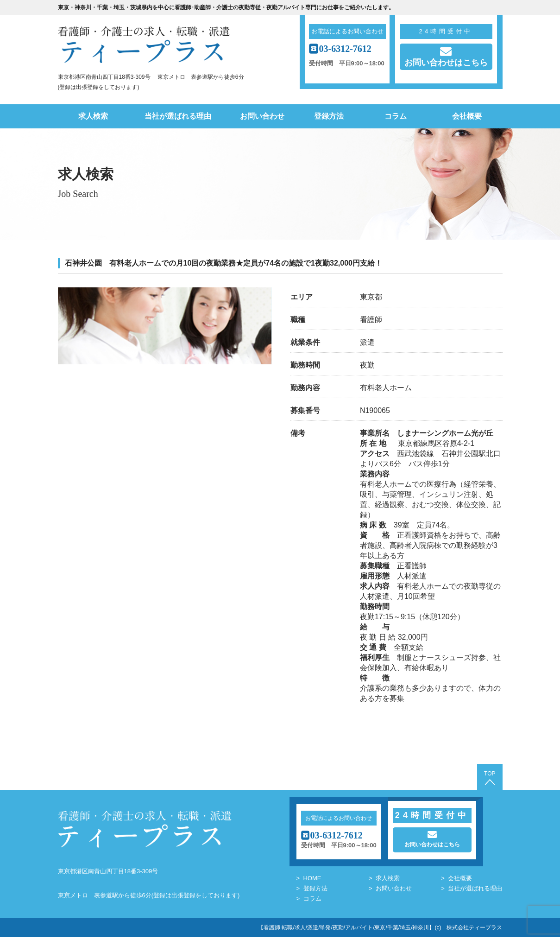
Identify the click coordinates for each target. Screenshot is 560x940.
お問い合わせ (262, 116)
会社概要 (467, 116)
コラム (396, 116)
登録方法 (329, 116)
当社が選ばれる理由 (178, 116)
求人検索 (93, 116)
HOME (312, 881)
